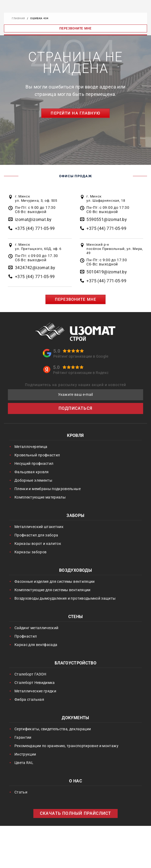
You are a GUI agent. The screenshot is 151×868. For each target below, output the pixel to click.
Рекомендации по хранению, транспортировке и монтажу (66, 746)
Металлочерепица (31, 447)
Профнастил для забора (36, 535)
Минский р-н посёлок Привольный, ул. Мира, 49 (115, 249)
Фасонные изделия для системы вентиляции (55, 581)
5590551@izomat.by (107, 220)
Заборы (75, 516)
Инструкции (25, 754)
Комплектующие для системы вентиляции (53, 590)
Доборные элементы (33, 480)
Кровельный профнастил (37, 455)
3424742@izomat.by (35, 268)
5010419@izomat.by (107, 272)
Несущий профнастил (34, 463)
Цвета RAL (24, 763)
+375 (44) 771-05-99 (35, 228)
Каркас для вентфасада (36, 645)
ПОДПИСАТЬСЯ (75, 408)
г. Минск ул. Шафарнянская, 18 (106, 198)
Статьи (21, 792)
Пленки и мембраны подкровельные (48, 489)
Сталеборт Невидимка (35, 683)
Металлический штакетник (39, 527)
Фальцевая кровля (32, 472)
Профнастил (26, 636)
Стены (76, 617)
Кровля (75, 436)
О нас (75, 781)
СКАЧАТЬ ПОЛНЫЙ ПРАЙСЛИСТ (76, 813)
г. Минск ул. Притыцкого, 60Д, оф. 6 (38, 247)
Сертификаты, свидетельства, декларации (53, 729)
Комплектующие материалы (40, 497)
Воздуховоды (75, 571)
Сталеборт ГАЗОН (30, 674)
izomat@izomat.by (33, 220)
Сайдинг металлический (36, 628)
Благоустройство (75, 664)
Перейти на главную (75, 113)
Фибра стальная (29, 699)
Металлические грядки (35, 691)
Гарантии (23, 737)
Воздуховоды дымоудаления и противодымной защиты (65, 598)
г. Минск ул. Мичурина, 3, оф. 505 (36, 198)
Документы (75, 718)
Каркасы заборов (30, 552)
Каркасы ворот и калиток (38, 544)
